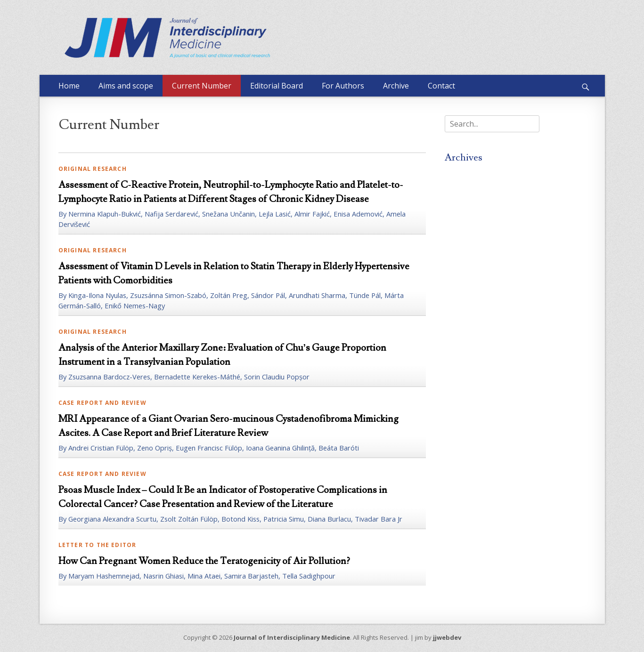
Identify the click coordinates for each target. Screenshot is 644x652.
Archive (396, 86)
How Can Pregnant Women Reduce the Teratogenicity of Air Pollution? (204, 561)
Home (69, 86)
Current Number (202, 86)
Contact (441, 86)
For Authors (343, 86)
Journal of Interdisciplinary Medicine (292, 637)
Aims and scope (126, 86)
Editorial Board (277, 86)
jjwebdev (447, 637)
